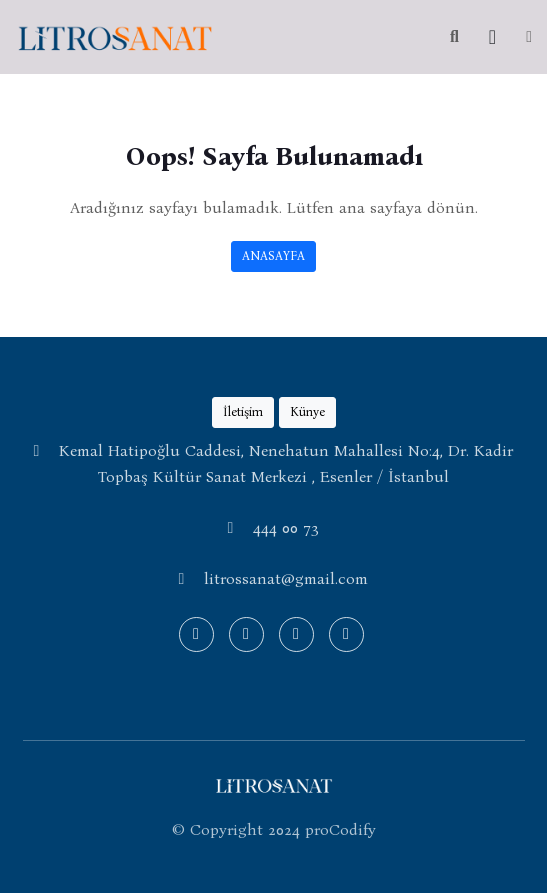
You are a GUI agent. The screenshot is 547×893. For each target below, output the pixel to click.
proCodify (340, 829)
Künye (307, 411)
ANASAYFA (273, 255)
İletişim (243, 411)
